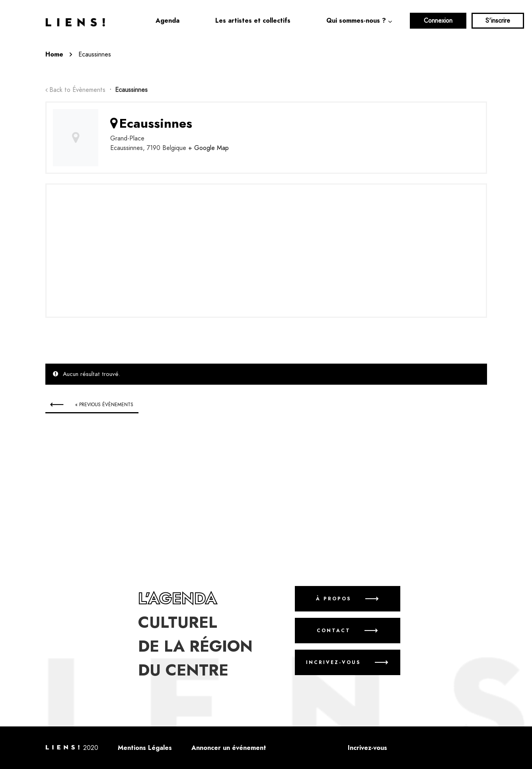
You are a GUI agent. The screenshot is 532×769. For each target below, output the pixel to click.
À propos (333, 599)
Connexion (438, 21)
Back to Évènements (77, 90)
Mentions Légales (145, 748)
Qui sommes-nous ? (356, 21)
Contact (333, 631)
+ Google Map (209, 148)
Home (54, 55)
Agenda (168, 21)
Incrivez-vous (333, 662)
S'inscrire (498, 21)
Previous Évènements (104, 405)
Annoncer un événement (229, 748)
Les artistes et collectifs (253, 21)
